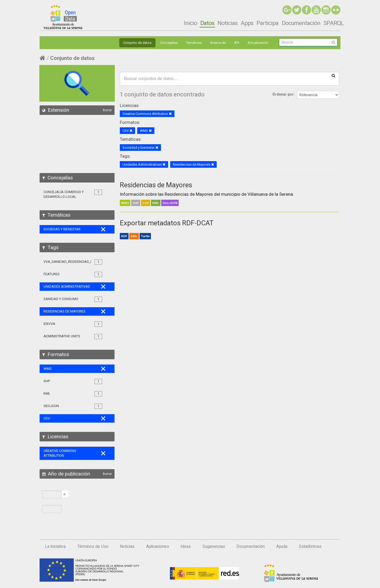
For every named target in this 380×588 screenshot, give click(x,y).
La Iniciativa (55, 547)
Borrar (107, 110)
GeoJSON (170, 203)
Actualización (258, 43)
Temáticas (194, 43)
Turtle (145, 236)
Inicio (191, 23)
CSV (146, 203)
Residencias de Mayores (156, 185)
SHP (136, 203)
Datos (207, 23)
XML (134, 236)
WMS (125, 203)
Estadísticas (310, 547)
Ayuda (282, 547)
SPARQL (334, 23)
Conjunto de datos (137, 43)
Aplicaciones (158, 547)
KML (156, 203)
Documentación (301, 23)
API (237, 43)
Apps (247, 23)
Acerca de (218, 43)
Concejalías (169, 43)
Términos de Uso (93, 547)
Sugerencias (214, 547)
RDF (124, 236)
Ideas (186, 547)
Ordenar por (283, 94)
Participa (267, 23)
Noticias (227, 23)
